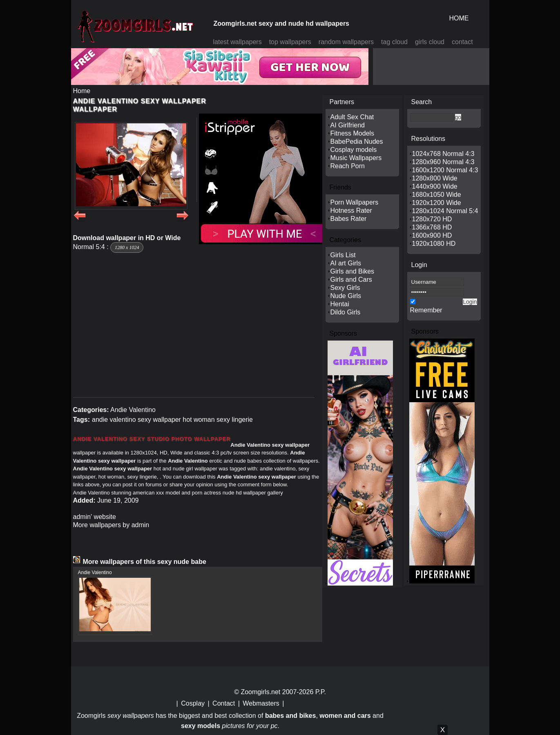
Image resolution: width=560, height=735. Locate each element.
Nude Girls (346, 296)
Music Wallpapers (356, 158)
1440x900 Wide (435, 186)
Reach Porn (348, 166)
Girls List (343, 255)
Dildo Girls (346, 312)
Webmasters (261, 703)
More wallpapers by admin (111, 525)
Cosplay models (354, 150)
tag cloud (394, 42)
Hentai (340, 304)
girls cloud (430, 42)
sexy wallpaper (159, 420)
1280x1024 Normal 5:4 (445, 211)
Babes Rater (349, 219)
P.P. (321, 692)
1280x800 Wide (435, 178)
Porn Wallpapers (355, 202)
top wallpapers (290, 42)
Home (82, 91)
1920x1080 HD (434, 244)
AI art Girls (346, 263)
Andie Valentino (133, 410)
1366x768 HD (432, 227)
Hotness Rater (351, 210)
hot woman (199, 420)
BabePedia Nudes (357, 141)
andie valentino (114, 420)
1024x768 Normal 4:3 (443, 154)
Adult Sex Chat (352, 117)
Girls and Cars (351, 280)
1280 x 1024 (127, 247)
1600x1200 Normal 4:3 (445, 170)
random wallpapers (346, 42)
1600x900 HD (432, 235)
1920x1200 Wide (437, 203)
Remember (426, 310)
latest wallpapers (238, 42)
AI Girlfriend (348, 125)
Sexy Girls (345, 288)
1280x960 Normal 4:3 (443, 162)
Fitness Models (353, 133)
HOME (459, 18)
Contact (224, 703)
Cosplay (193, 703)
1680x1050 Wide (437, 195)
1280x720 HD (432, 219)
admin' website (95, 517)
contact (462, 42)
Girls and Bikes (353, 271)
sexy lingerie (235, 420)
